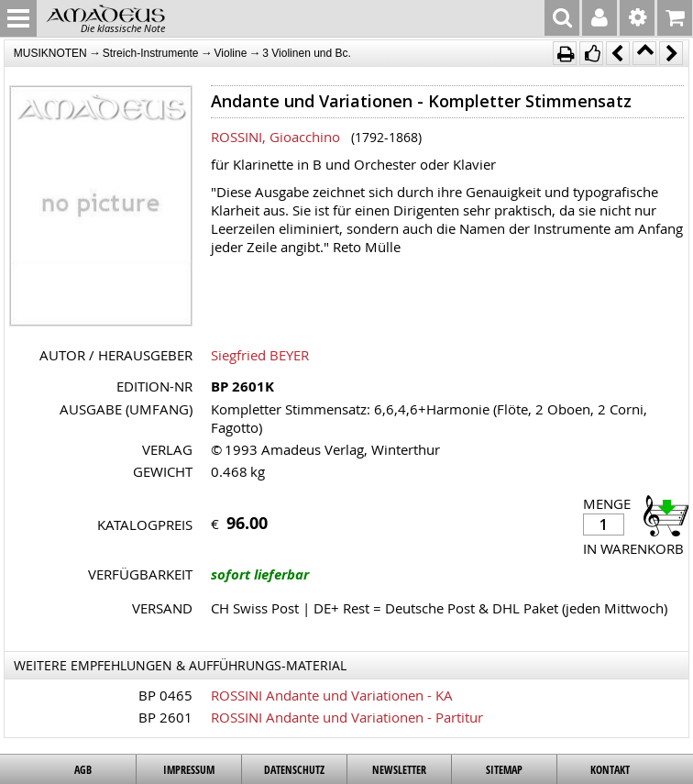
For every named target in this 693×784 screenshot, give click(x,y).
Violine (231, 53)
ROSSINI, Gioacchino (275, 137)
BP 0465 (165, 695)
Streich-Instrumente (151, 53)
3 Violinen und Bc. (307, 53)
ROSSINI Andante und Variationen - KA (332, 695)
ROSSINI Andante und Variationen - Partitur (347, 717)
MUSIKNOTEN (50, 53)
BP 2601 (165, 717)
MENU (18, 18)
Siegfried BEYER (260, 355)
